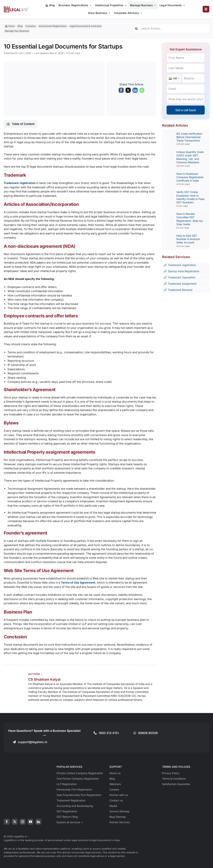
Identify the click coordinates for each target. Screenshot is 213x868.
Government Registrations (53, 26)
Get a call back (186, 110)
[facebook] (7, 822)
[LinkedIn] (135, 91)
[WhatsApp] (142, 91)
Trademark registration (182, 265)
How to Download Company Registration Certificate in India (190, 177)
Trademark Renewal (180, 290)
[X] (128, 91)
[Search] (136, 29)
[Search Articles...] (171, 29)
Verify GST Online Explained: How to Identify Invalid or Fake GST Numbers (190, 197)
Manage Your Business (17, 31)
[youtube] (30, 822)
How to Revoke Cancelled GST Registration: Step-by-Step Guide (190, 219)
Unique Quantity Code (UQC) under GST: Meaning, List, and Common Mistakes (190, 157)
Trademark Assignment (182, 284)
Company (31, 26)
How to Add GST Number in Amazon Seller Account (188, 239)
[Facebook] (121, 91)
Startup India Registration (184, 271)
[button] (20, 124)
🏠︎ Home (10, 26)
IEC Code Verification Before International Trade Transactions (189, 137)
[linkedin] (38, 822)
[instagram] (23, 822)
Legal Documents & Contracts (85, 26)
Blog (20, 26)
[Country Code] (174, 78)
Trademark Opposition (182, 277)
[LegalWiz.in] (16, 7)
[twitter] (15, 822)
